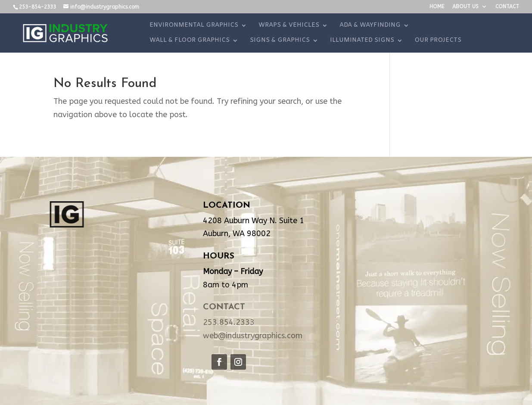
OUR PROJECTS (438, 41)
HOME (437, 7)
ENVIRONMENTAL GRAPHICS (194, 26)
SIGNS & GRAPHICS (280, 41)
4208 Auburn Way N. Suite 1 (254, 221)
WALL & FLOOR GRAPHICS (190, 41)
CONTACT (507, 7)
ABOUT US (465, 7)
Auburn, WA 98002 (237, 234)
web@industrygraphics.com (253, 336)
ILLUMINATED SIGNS (362, 41)
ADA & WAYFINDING (370, 26)
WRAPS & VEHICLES (289, 26)
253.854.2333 (229, 322)
